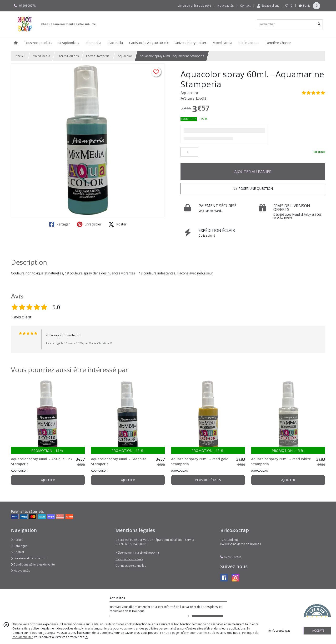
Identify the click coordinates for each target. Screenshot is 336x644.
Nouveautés (20, 571)
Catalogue (19, 546)
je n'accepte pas (279, 631)
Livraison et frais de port (29, 558)
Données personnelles (131, 566)
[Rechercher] (319, 24)
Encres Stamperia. (98, 56)
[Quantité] (189, 152)
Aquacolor (125, 56)
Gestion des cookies (129, 559)
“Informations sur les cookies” (200, 633)
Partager (60, 224)
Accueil (20, 56)
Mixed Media (41, 56)
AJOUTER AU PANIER (253, 172)
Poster (117, 224)
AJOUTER (48, 480)
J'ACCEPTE (317, 631)
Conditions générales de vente (33, 564)
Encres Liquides (68, 56)
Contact (245, 6)
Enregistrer (89, 224)
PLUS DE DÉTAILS (208, 480)
